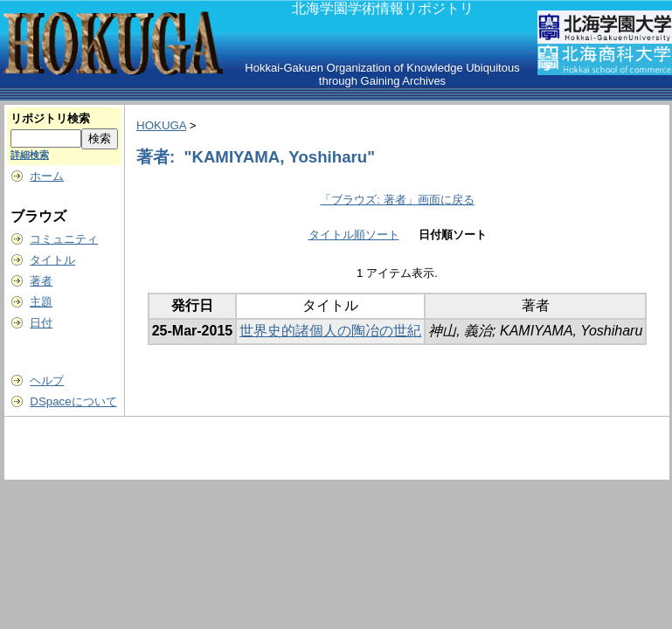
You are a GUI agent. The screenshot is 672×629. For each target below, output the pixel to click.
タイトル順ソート (354, 235)
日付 (41, 323)
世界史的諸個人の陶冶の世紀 (330, 331)
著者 (41, 281)
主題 (41, 302)
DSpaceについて (73, 401)
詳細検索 (30, 155)
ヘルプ (47, 380)
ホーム (47, 176)
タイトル (52, 260)
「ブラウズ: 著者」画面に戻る (397, 200)
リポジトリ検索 (50, 118)
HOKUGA (161, 125)
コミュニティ (64, 239)
